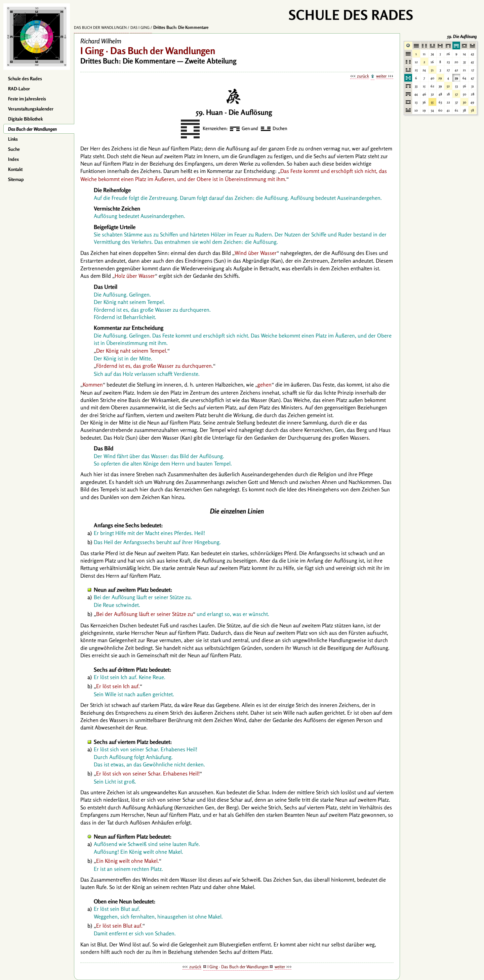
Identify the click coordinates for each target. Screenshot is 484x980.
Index (13, 159)
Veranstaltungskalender (31, 109)
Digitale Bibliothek (25, 119)
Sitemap (16, 179)
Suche (14, 149)
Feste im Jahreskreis (27, 99)
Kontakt (15, 169)
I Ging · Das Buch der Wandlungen (238, 967)
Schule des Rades (25, 79)
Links (13, 139)
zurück (363, 76)
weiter (381, 76)
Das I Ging (140, 28)
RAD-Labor (19, 89)
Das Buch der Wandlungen (32, 129)
